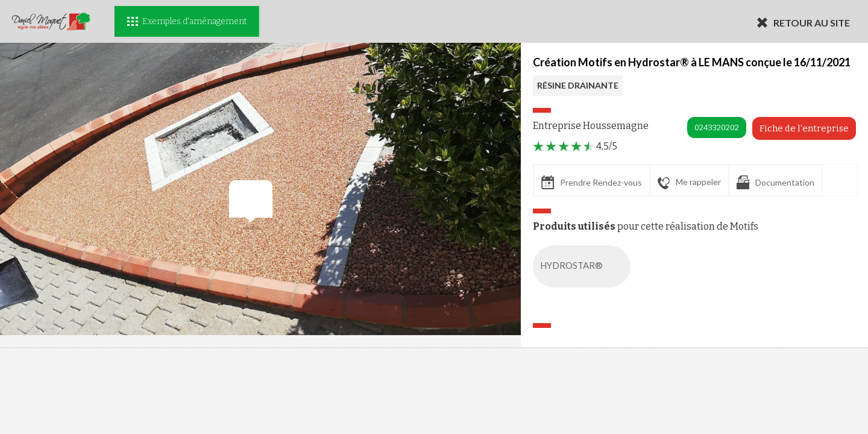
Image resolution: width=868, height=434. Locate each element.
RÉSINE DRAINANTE (578, 85)
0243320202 (717, 127)
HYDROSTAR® (584, 266)
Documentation (775, 182)
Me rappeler (689, 183)
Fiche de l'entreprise (804, 128)
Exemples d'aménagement (187, 21)
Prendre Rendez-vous (592, 182)
